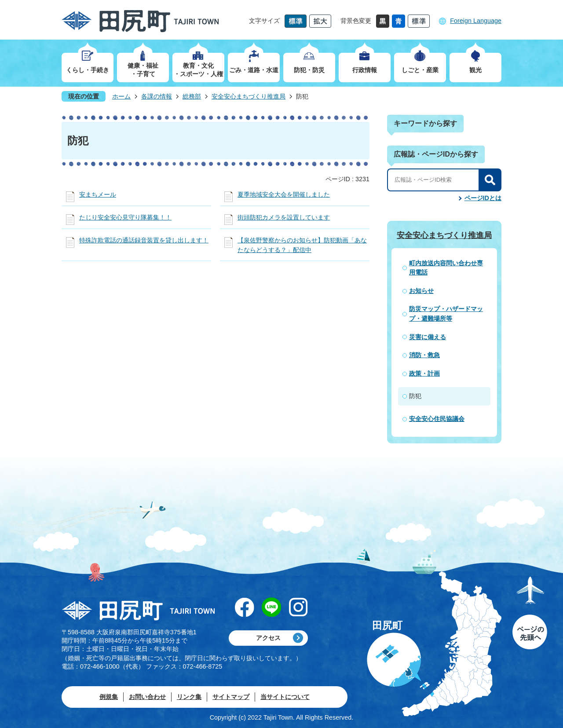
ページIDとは (483, 198)
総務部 (192, 96)
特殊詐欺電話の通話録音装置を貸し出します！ (144, 240)
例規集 (109, 697)
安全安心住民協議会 (437, 419)
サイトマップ (231, 697)
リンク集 (189, 697)
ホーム (121, 96)
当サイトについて (285, 697)
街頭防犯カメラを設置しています (284, 217)
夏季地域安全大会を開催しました (284, 194)
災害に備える (428, 337)
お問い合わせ (147, 697)
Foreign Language (476, 21)
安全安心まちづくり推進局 (249, 96)
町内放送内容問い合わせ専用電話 (446, 268)
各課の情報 (157, 96)
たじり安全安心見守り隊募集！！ (125, 217)
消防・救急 (424, 355)
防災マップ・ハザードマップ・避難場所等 (446, 314)
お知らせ (421, 291)
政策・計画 (424, 373)
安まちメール (98, 194)
